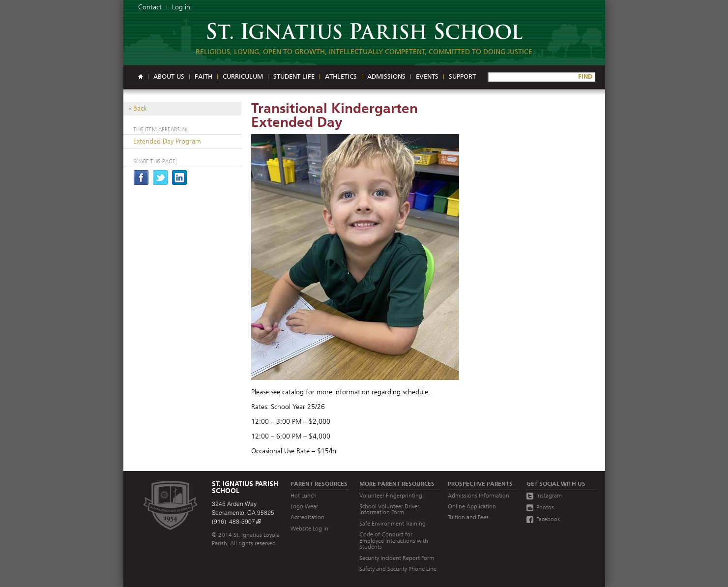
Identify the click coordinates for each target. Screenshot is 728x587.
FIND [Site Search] (585, 76)
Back (140, 108)
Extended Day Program (167, 141)
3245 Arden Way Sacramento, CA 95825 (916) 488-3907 (243, 513)
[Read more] (364, 258)
